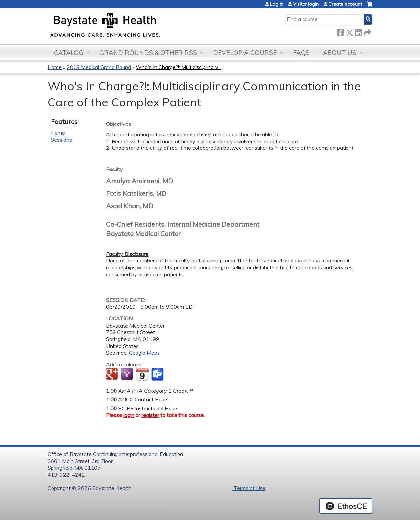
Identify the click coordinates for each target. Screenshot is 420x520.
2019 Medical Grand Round (99, 67)
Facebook (340, 31)
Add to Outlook (158, 374)
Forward (367, 31)
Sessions (61, 140)
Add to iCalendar (142, 374)
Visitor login (306, 4)
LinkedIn (358, 31)
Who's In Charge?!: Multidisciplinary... (178, 67)
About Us (340, 53)
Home (55, 67)
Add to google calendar (113, 374)
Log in (277, 4)
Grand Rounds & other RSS (148, 53)
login (129, 415)
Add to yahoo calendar (127, 374)
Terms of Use (249, 488)
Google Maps (144, 353)
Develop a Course (245, 53)
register (150, 415)
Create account (345, 4)
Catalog (69, 53)
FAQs (301, 53)
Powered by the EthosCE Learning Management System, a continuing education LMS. (346, 506)
